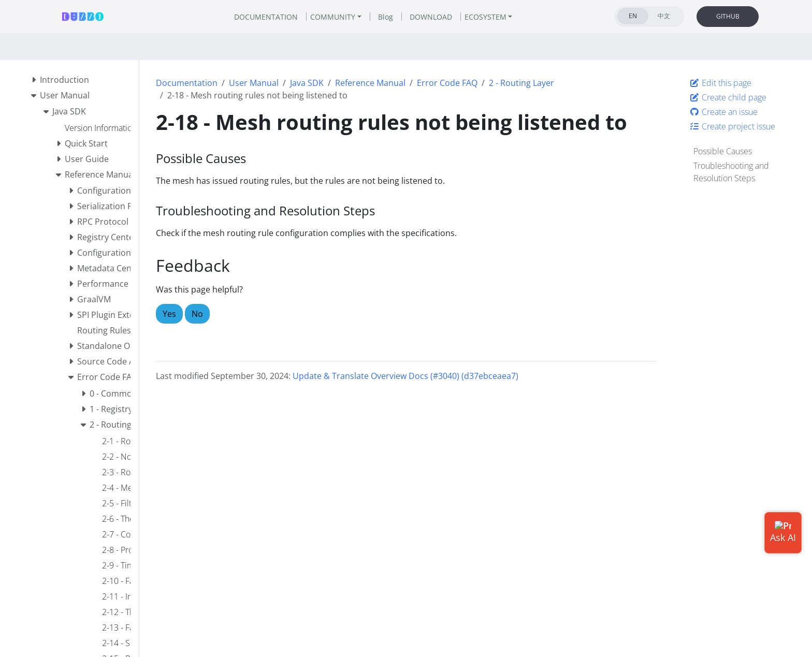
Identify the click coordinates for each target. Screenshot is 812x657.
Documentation (187, 83)
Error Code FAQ (447, 83)
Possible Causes (723, 151)
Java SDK (307, 83)
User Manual (254, 83)
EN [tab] (633, 16)
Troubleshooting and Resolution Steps (731, 172)
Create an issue (723, 112)
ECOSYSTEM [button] (485, 17)
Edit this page (720, 83)
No (197, 314)
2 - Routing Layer (521, 83)
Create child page (728, 97)
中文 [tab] (664, 16)
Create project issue (732, 126)
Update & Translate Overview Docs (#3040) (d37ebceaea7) (405, 376)
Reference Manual (370, 83)
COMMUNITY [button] (333, 17)
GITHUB (728, 16)
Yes (169, 314)
